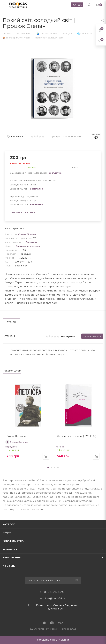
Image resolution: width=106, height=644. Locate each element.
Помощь (9, 566)
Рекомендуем (12, 371)
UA (80, 5)
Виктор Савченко (17, 442)
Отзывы (11, 322)
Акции (7, 533)
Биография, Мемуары (28, 246)
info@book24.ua (55, 598)
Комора (60, 447)
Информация (12, 558)
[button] (48, 468)
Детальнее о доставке (22, 212)
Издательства (13, 541)
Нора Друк (11, 447)
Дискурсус (31, 242)
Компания (10, 549)
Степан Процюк (27, 234)
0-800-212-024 (54, 592)
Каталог (9, 524)
